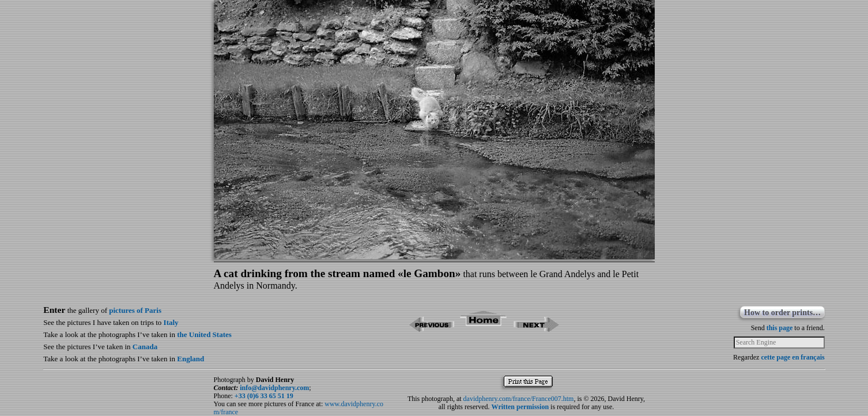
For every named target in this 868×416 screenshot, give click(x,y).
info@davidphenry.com (274, 388)
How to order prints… (782, 313)
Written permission (520, 407)
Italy (171, 322)
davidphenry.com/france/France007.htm (519, 399)
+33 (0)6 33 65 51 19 (264, 396)
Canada (145, 347)
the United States (204, 334)
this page (780, 328)
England (190, 359)
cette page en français (792, 357)
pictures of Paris (135, 310)
